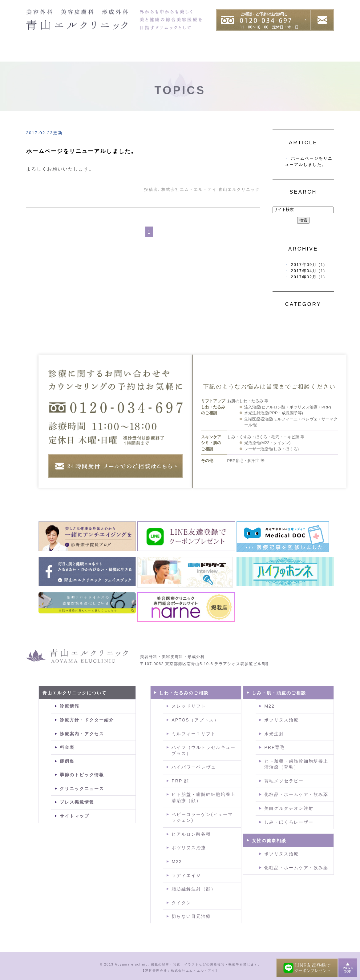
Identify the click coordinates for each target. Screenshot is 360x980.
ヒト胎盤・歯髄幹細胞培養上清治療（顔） (204, 797)
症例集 (283, 53)
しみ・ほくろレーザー (289, 822)
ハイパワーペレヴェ (194, 767)
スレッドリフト (189, 706)
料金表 (320, 53)
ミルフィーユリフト (194, 734)
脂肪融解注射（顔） (194, 889)
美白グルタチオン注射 (289, 808)
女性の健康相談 (269, 841)
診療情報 (70, 706)
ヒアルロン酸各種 (191, 834)
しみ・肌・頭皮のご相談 (279, 693)
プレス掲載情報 (77, 802)
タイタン (181, 903)
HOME (38, 53)
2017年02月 (304, 277)
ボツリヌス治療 (189, 848)
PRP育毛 (275, 747)
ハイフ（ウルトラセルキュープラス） (204, 750)
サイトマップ (75, 816)
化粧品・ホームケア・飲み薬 (296, 794)
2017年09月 (304, 265)
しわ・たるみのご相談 (184, 693)
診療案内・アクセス (82, 734)
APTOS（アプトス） (195, 720)
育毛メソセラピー (284, 781)
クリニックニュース (82, 789)
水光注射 (274, 734)
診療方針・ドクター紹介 (87, 720)
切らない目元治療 (191, 916)
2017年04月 (304, 271)
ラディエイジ (186, 875)
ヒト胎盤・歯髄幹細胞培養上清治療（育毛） (296, 764)
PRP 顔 (180, 781)
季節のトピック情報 (82, 775)
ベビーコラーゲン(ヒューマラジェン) (202, 817)
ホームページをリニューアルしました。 (82, 151)
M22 (177, 862)
